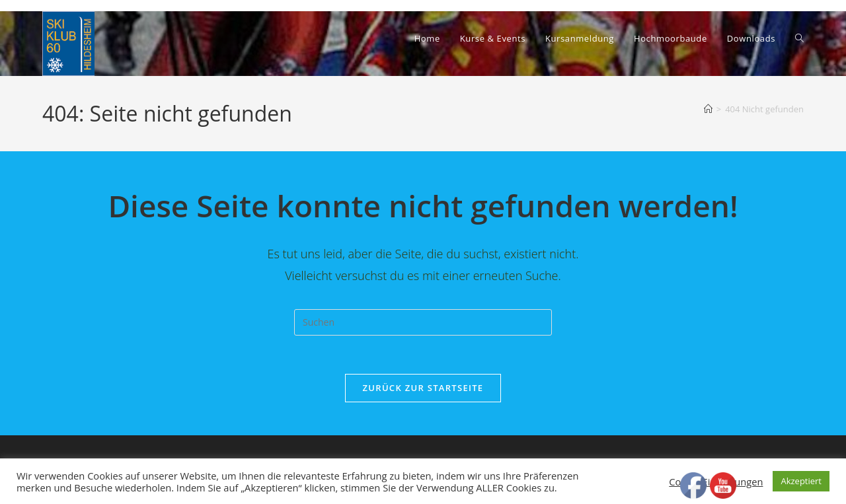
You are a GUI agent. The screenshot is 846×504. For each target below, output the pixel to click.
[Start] (708, 109)
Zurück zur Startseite (423, 389)
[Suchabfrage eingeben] (423, 322)
